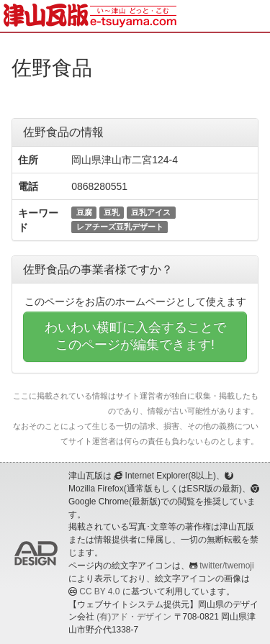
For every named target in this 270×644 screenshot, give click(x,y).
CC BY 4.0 (99, 591)
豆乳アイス (151, 212)
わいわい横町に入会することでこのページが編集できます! (135, 336)
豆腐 (84, 212)
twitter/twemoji (226, 566)
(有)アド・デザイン (134, 617)
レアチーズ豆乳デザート (120, 227)
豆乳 (112, 212)
